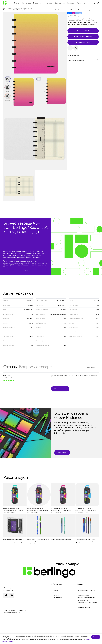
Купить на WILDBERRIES (83, 37)
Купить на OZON (83, 31)
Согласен (96, 637)
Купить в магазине (83, 42)
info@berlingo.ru (8, 588)
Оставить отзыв (60, 389)
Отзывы (10, 367)
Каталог (6, 8)
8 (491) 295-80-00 (9, 590)
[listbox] (93, 368)
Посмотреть (62, 453)
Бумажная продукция (15, 8)
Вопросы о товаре (35, 367)
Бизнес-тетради (28, 8)
